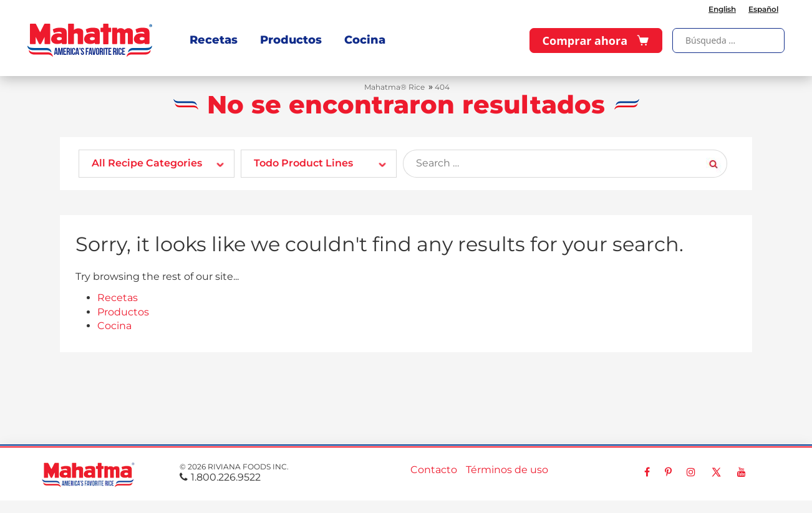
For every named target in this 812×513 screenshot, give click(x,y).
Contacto (434, 470)
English (722, 9)
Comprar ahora (596, 41)
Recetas (214, 40)
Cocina (365, 40)
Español (763, 9)
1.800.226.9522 (220, 477)
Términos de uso (507, 470)
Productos (291, 40)
